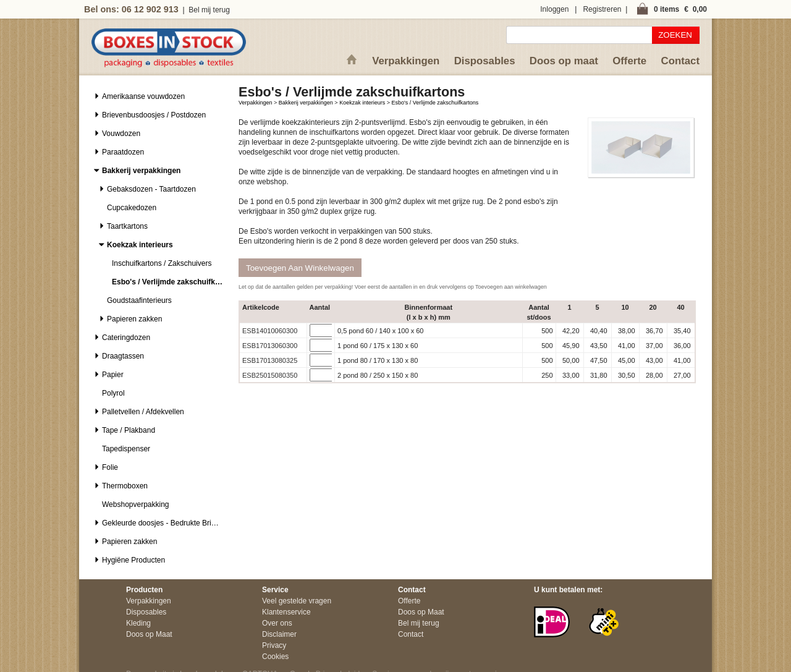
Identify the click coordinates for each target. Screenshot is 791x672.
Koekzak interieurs (362, 103)
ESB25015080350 (270, 375)
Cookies (275, 657)
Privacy (274, 645)
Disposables (485, 61)
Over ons (277, 623)
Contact (680, 61)
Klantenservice (286, 612)
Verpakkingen (406, 61)
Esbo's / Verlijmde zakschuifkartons (435, 103)
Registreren (602, 9)
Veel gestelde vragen (297, 601)
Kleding (138, 623)
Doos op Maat (149, 634)
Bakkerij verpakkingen (306, 103)
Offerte (629, 61)
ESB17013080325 (270, 360)
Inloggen (554, 9)
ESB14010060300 (270, 331)
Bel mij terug (209, 10)
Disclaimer (279, 634)
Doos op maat (564, 61)
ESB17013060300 (270, 346)
